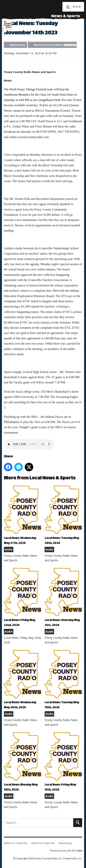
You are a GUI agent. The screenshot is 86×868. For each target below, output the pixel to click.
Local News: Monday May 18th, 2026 (23, 762)
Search (78, 823)
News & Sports (66, 16)
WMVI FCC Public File (16, 843)
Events (73, 26)
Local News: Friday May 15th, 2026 (63, 762)
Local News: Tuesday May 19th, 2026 (63, 680)
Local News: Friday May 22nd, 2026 (23, 598)
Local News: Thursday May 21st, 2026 (63, 598)
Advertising (69, 36)
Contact (72, 45)
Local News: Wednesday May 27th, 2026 (23, 516)
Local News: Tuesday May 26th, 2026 (63, 516)
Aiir (80, 858)
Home (74, 7)
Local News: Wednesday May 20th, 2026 (23, 680)
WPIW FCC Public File (43, 843)
